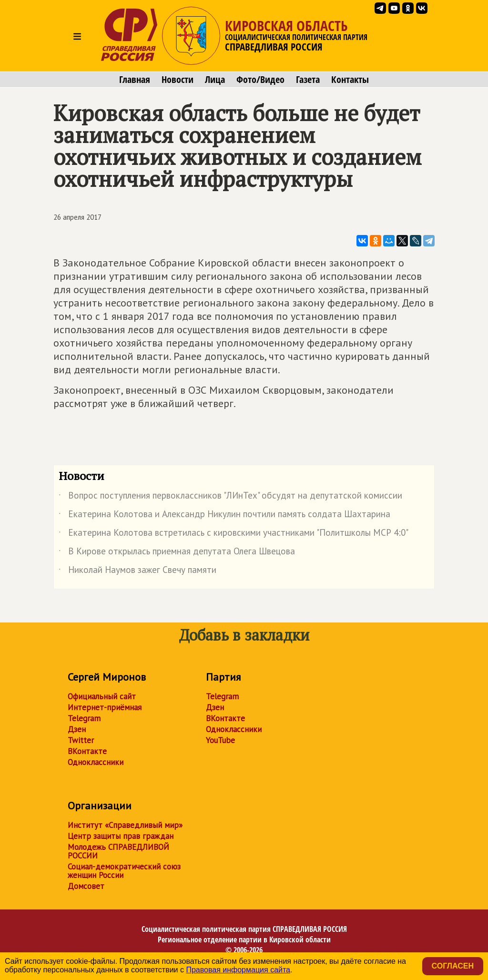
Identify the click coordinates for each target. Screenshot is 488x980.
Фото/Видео (260, 80)
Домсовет (86, 886)
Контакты (350, 80)
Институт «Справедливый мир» (125, 825)
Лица (215, 80)
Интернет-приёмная (105, 707)
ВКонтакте (87, 751)
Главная (135, 80)
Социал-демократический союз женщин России (124, 871)
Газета (308, 80)
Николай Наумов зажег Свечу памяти (137, 572)
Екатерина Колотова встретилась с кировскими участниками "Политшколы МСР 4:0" (234, 534)
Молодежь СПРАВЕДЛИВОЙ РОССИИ (118, 851)
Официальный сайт (102, 696)
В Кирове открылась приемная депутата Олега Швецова (177, 553)
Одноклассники (96, 762)
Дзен (77, 729)
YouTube (220, 740)
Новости (178, 80)
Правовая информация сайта (238, 970)
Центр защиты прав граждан (121, 836)
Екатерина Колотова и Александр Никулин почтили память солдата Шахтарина (224, 516)
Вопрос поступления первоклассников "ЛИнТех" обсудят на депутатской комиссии (230, 497)
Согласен (453, 966)
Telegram (84, 718)
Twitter (81, 740)
